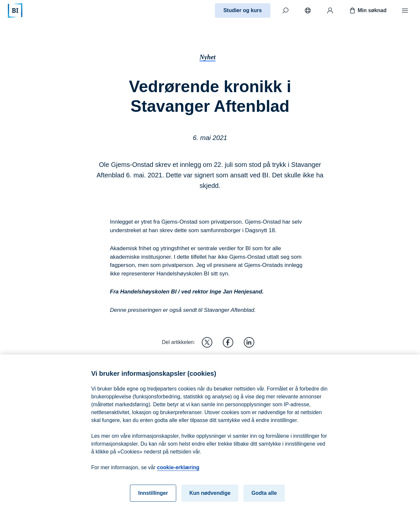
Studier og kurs (243, 10)
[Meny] (405, 10)
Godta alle (264, 499)
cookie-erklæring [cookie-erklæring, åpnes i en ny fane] (178, 473)
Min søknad (367, 10)
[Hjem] (15, 10)
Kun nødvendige (210, 499)
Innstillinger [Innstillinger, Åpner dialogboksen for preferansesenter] (153, 499)
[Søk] (285, 10)
